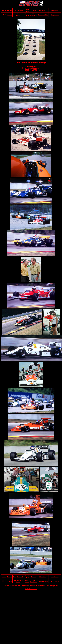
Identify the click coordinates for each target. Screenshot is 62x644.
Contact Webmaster (31, 589)
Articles (34, 11)
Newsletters (55, 11)
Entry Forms (55, 15)
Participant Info (43, 15)
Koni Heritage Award (18, 15)
